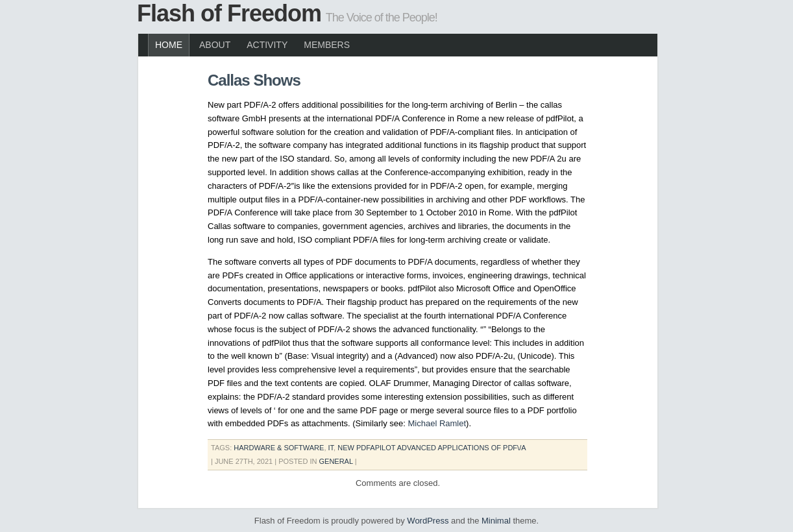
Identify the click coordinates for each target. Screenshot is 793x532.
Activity (267, 45)
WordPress (428, 521)
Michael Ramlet (437, 423)
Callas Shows (254, 80)
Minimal (496, 521)
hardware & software (279, 448)
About (215, 45)
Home (169, 45)
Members (327, 45)
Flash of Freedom (229, 13)
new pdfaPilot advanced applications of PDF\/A (432, 448)
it (331, 448)
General (336, 461)
